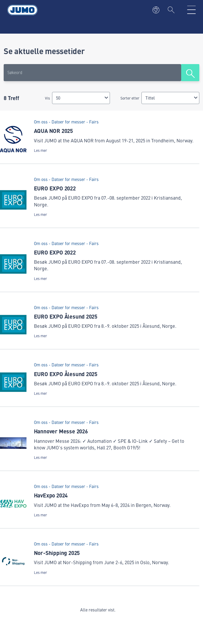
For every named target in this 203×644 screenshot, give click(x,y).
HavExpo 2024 (51, 495)
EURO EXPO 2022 (55, 188)
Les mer (40, 150)
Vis (47, 98)
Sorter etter (130, 98)
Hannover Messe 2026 (61, 431)
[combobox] (81, 98)
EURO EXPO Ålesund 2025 (66, 316)
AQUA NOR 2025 (53, 131)
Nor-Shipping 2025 (57, 553)
